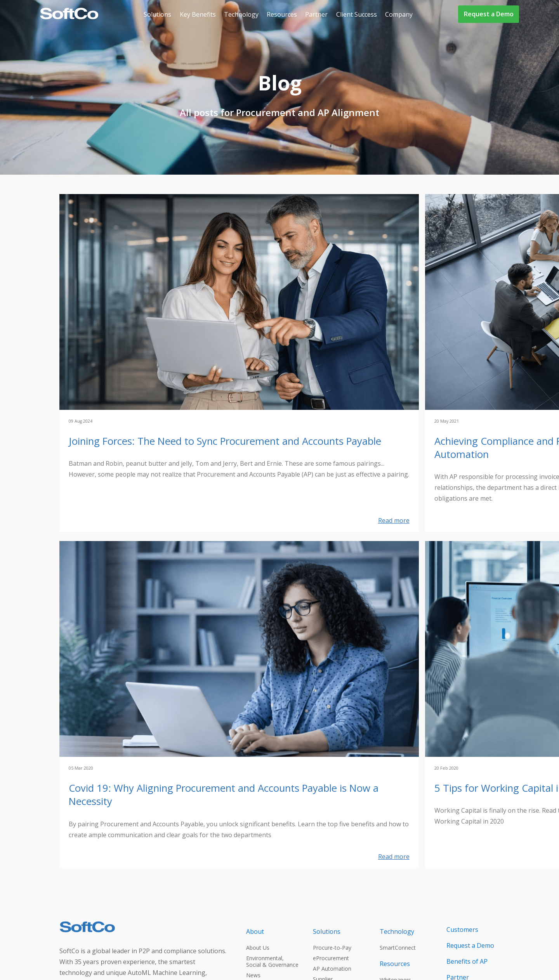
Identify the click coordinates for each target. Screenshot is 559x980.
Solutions (157, 14)
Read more (394, 520)
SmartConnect (398, 948)
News (253, 975)
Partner (316, 14)
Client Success (357, 14)
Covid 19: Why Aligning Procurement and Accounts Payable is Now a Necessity (224, 795)
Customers (462, 930)
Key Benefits (198, 14)
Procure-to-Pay (332, 948)
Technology (241, 14)
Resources (282, 14)
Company (399, 14)
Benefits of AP (467, 961)
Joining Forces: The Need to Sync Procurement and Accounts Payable (225, 441)
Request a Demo (489, 14)
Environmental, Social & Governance (272, 961)
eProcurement (331, 958)
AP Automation (332, 969)
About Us (258, 948)
